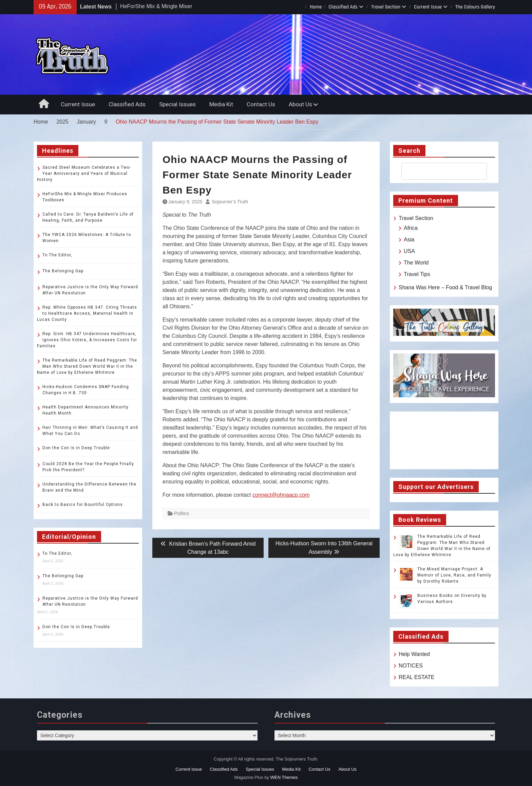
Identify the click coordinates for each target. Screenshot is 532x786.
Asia (409, 240)
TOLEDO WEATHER (444, 440)
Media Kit (221, 104)
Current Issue (428, 7)
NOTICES (411, 666)
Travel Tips (417, 274)
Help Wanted (414, 654)
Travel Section (386, 7)
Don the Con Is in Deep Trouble (76, 448)
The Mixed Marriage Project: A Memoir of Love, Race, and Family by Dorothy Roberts (454, 575)
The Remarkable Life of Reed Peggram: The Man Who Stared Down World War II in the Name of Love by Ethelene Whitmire (87, 366)
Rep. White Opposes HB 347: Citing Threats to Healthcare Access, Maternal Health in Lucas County (87, 313)
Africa (411, 228)
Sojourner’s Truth (230, 202)
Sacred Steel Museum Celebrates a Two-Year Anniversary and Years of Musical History (84, 173)
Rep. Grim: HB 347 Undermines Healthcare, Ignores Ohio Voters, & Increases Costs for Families (87, 340)
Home (316, 7)
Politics (182, 513)
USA (409, 251)
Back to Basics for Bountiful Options (83, 505)
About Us (300, 104)
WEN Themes (284, 777)
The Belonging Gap (63, 271)
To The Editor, (57, 255)
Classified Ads (343, 7)
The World (416, 263)
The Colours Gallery (475, 7)
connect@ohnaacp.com (281, 495)
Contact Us (261, 104)
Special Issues (177, 104)
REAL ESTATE (417, 677)
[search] (438, 171)
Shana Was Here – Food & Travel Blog (445, 287)
